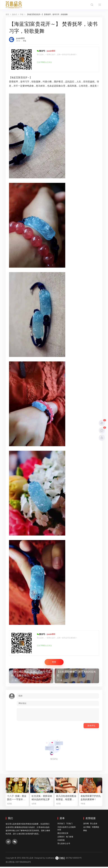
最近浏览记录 (63, 834)
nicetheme (50, 859)
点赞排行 (61, 838)
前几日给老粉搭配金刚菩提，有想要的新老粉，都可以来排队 (66, 799)
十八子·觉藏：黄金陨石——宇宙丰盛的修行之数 (17, 799)
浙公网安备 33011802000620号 (18, 863)
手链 (24, 41)
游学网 (86, 825)
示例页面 (61, 841)
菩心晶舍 (94, 825)
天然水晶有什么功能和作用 (67, 830)
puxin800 (20, 38)
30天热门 (61, 825)
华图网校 (95, 828)
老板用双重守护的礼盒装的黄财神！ (90, 799)
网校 (85, 832)
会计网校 (87, 828)
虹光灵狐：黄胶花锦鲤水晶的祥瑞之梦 (41, 799)
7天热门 (69, 825)
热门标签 (70, 838)
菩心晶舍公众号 (64, 845)
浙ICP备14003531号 (74, 859)
